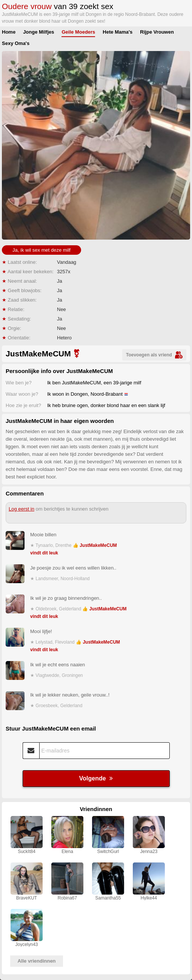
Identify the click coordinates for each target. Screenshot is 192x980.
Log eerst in (22, 509)
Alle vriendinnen (36, 961)
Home (9, 32)
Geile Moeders (78, 32)
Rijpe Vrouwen (157, 32)
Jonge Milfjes (38, 32)
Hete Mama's (118, 32)
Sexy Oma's (16, 43)
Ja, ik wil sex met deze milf (41, 250)
